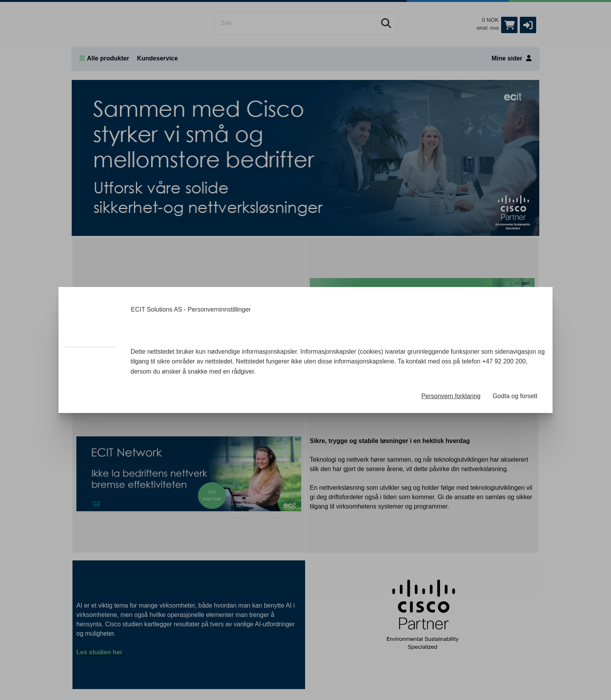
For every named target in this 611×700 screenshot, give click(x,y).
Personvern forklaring (451, 396)
